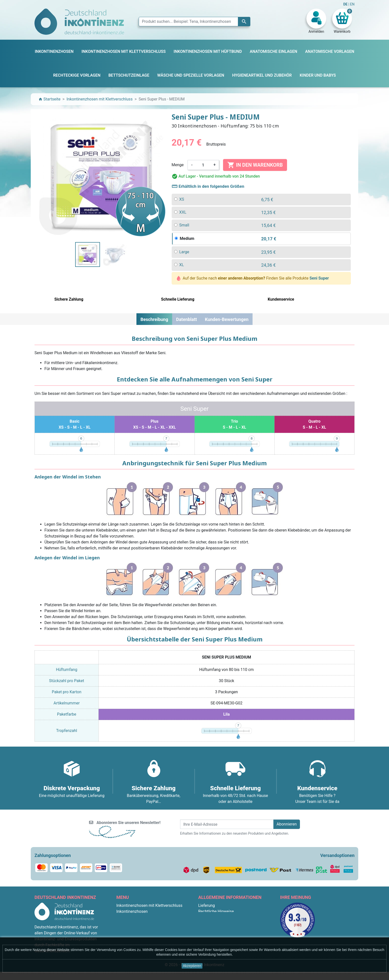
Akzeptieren (192, 966)
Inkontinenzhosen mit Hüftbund (144, 923)
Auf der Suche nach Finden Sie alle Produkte (253, 278)
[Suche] (194, 22)
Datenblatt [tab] (187, 319)
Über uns (206, 923)
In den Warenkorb (255, 165)
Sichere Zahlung (212, 929)
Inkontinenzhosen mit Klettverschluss (149, 905)
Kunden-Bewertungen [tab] (227, 319)
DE (346, 4)
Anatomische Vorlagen (136, 929)
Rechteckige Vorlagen (135, 935)
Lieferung (207, 905)
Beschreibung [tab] (154, 319)
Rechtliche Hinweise (216, 911)
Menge (178, 165)
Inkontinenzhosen (132, 911)
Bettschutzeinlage (132, 917)
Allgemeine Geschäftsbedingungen (229, 917)
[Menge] (203, 165)
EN (352, 4)
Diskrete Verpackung (216, 935)
